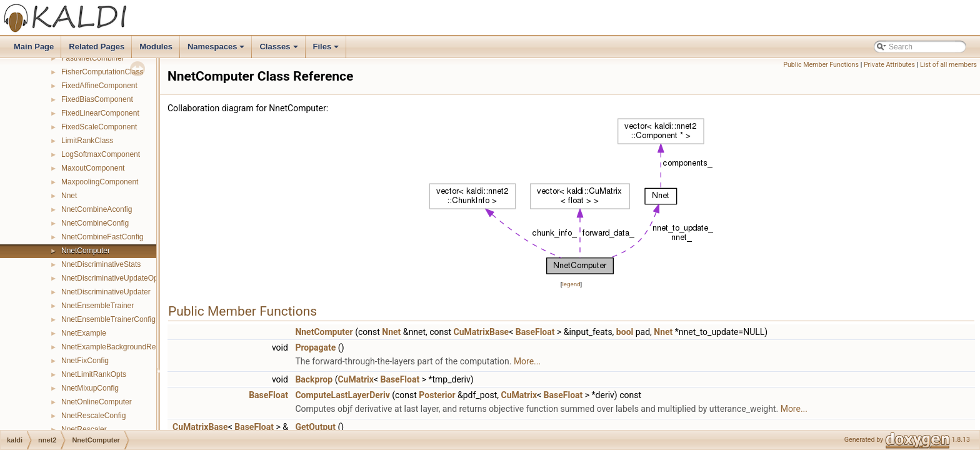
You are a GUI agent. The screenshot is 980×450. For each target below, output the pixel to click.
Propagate (315, 347)
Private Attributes (889, 65)
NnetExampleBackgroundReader (116, 347)
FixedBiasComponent (97, 99)
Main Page (34, 47)
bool (625, 332)
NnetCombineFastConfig (102, 237)
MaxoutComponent (93, 168)
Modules (156, 47)
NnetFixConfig (85, 361)
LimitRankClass (87, 141)
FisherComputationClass (102, 72)
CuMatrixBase (482, 332)
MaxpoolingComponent (100, 182)
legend (571, 284)
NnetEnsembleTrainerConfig (108, 319)
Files (327, 50)
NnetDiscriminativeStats (101, 264)
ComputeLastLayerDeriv (342, 395)
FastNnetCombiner (93, 58)
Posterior (437, 395)
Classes (279, 50)
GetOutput (315, 427)
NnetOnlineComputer (97, 402)
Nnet (69, 196)
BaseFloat (535, 332)
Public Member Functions (821, 65)
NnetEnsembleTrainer (97, 306)
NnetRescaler (84, 429)
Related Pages (97, 47)
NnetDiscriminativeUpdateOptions (117, 278)
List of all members (948, 65)
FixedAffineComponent (99, 86)
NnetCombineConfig (95, 223)
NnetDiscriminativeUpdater (106, 292)
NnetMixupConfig (90, 388)
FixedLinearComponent (100, 113)
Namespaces (217, 50)
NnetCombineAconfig (97, 209)
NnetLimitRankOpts (94, 374)
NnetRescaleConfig (93, 416)
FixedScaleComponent (99, 127)
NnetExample (84, 333)
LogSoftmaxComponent (101, 154)
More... (527, 361)
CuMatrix (355, 379)
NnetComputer (86, 251)
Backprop (314, 379)
